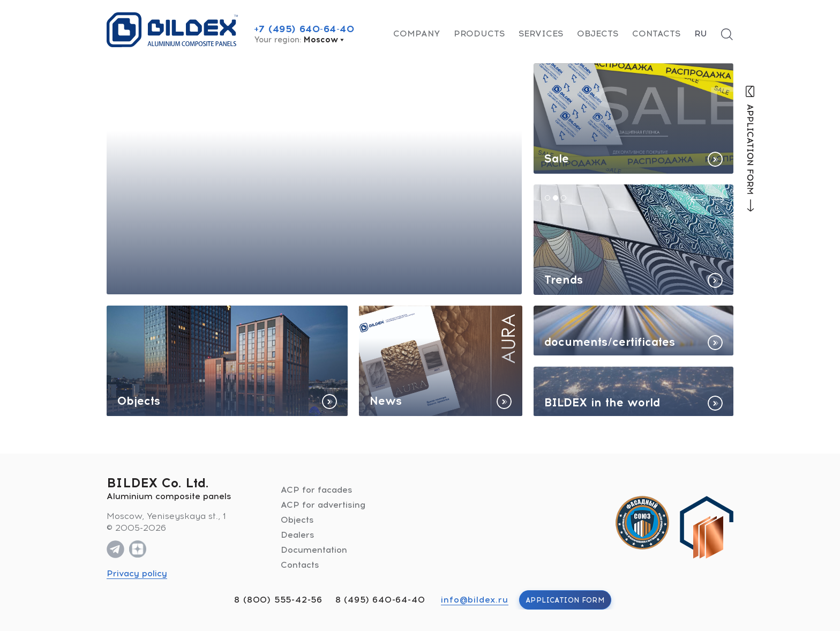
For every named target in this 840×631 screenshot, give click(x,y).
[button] (547, 198)
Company (417, 34)
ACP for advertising (323, 505)
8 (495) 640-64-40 (380, 600)
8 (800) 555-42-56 (278, 600)
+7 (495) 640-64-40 (304, 29)
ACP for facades (317, 490)
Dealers (298, 535)
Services (541, 34)
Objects (598, 34)
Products (479, 34)
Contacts (656, 34)
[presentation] (696, 200)
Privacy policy (137, 573)
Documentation (314, 550)
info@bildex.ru (474, 600)
